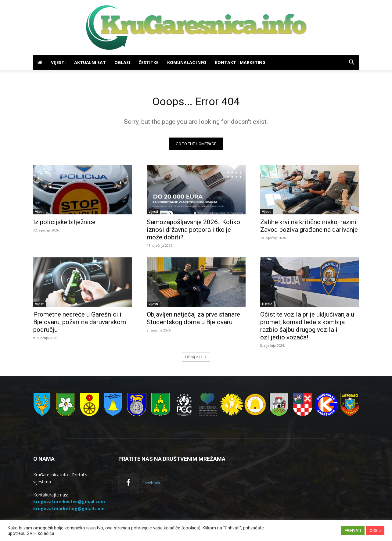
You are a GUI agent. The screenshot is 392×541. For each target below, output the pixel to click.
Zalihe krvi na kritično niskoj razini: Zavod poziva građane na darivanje (309, 228)
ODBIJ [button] (375, 530)
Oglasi (122, 62)
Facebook (151, 485)
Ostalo (267, 306)
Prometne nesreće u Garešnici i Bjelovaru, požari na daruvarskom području (80, 324)
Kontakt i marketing (240, 62)
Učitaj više (196, 359)
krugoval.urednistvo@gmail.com (69, 503)
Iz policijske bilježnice (64, 224)
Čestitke (149, 62)
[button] (352, 63)
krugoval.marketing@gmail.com (69, 510)
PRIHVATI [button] (353, 530)
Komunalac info (187, 62)
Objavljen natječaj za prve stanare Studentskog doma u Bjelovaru (193, 320)
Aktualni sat (90, 62)
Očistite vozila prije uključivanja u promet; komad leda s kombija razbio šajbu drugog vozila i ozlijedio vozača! (307, 328)
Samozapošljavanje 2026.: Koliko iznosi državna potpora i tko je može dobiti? (193, 231)
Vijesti (58, 62)
